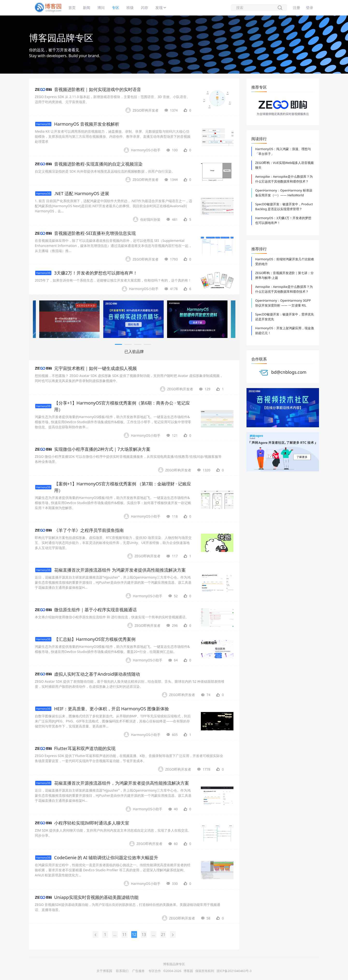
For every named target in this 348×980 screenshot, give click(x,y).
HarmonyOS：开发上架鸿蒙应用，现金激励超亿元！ (285, 330)
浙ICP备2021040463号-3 (234, 971)
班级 (130, 8)
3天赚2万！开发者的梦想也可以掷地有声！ (96, 273)
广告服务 (138, 971)
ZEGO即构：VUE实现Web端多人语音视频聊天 (284, 165)
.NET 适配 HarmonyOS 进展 (82, 193)
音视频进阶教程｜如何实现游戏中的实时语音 (98, 89)
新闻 (87, 8)
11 (124, 934)
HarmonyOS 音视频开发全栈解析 (87, 124)
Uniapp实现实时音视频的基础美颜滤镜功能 (96, 897)
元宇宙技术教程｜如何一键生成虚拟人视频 (95, 368)
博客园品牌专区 (61, 38)
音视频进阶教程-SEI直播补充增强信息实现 (95, 233)
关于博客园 (104, 971)
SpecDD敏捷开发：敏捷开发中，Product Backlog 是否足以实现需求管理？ (284, 207)
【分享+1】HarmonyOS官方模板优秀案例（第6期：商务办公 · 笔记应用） (122, 406)
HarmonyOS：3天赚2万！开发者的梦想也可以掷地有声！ (283, 220)
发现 (159, 8)
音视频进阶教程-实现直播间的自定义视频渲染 (98, 164)
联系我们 (122, 971)
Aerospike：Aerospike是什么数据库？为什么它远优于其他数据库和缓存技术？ (284, 179)
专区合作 (155, 971)
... (115, 934)
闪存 (145, 8)
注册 (297, 8)
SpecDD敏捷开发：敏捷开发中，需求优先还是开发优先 (285, 317)
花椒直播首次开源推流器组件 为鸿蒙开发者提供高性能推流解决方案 (120, 570)
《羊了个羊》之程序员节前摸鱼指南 (89, 530)
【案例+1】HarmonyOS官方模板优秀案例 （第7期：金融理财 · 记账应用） (123, 487)
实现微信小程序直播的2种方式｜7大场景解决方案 (102, 449)
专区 (116, 8)
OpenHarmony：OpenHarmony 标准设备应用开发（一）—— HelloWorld (284, 193)
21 (163, 934)
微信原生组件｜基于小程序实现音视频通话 (95, 610)
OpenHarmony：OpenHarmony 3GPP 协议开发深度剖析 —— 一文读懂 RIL (283, 303)
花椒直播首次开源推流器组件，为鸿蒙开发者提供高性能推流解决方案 (122, 783)
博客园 (188, 971)
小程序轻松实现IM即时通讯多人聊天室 (92, 823)
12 (134, 934)
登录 (310, 8)
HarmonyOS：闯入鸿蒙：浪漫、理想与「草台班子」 (283, 151)
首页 (72, 8)
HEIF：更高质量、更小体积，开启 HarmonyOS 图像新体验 (112, 709)
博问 (101, 8)
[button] (118, 344)
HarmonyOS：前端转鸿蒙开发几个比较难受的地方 (285, 261)
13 (144, 934)
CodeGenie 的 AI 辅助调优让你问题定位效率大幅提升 (106, 857)
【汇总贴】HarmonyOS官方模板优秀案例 (95, 639)
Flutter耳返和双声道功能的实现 (85, 748)
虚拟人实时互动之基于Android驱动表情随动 (97, 674)
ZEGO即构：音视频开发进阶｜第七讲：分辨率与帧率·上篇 (284, 275)
